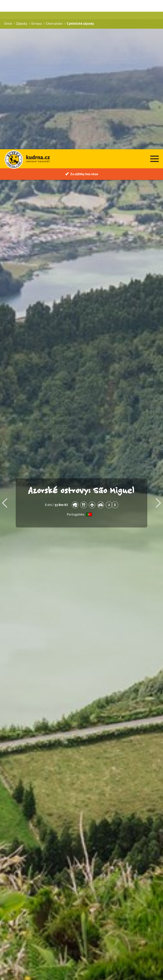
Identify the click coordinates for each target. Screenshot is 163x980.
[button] (5, 354)
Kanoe (110, 886)
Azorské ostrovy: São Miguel (81, 341)
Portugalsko (76, 365)
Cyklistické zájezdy (117, 871)
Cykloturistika (115, 876)
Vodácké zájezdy (115, 882)
